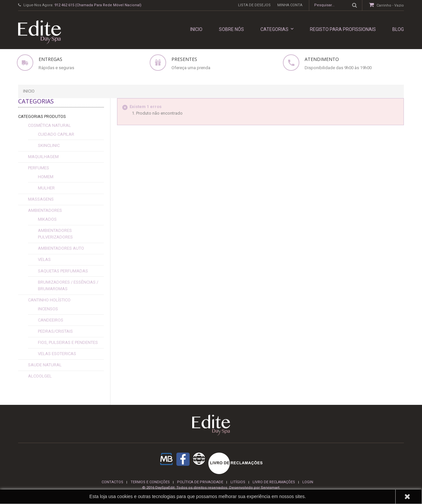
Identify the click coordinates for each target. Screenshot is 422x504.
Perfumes (39, 168)
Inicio (29, 91)
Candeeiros (51, 320)
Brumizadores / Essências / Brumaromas (68, 285)
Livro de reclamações (274, 482)
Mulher (46, 188)
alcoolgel (40, 376)
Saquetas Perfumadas (63, 271)
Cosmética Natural (49, 125)
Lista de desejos (254, 5)
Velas (44, 259)
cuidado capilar (56, 134)
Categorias (277, 29)
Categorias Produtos (42, 116)
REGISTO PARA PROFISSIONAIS (343, 29)
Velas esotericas (57, 354)
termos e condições (150, 482)
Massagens (41, 199)
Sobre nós (231, 29)
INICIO (196, 29)
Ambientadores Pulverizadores (55, 234)
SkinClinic (49, 145)
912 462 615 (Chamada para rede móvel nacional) (98, 5)
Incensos (48, 309)
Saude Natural (45, 365)
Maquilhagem (43, 157)
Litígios (238, 482)
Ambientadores (45, 210)
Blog (398, 29)
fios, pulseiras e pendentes (68, 342)
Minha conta (290, 5)
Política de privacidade (200, 482)
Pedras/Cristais (55, 331)
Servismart (270, 488)
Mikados (47, 219)
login (308, 482)
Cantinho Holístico (49, 300)
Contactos (112, 482)
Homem (46, 177)
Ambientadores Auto (61, 248)
